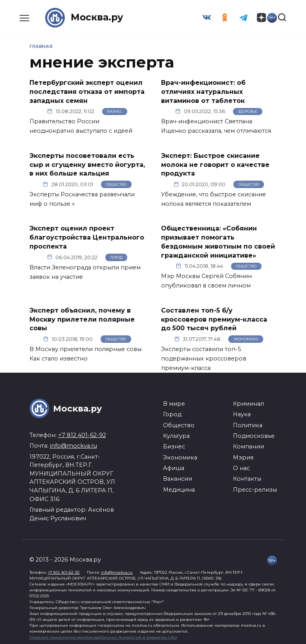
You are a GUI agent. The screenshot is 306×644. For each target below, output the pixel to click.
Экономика (246, 337)
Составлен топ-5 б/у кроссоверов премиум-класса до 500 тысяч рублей (214, 318)
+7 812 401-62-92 (82, 433)
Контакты (247, 477)
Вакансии (178, 477)
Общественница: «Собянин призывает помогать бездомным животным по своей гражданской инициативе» (218, 241)
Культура (176, 434)
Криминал (248, 402)
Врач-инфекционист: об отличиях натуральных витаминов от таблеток (203, 91)
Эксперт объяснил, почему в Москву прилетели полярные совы (82, 318)
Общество (116, 184)
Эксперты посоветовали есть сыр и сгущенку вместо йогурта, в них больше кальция (87, 164)
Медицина (179, 488)
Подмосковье (254, 434)
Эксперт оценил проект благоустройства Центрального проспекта (87, 236)
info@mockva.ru (73, 444)
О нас (241, 466)
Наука (242, 413)
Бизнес (115, 111)
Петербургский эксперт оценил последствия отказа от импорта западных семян (87, 91)
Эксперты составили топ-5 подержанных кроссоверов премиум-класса (204, 357)
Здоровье (247, 111)
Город (116, 256)
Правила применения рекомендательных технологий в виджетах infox (103, 635)
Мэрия (243, 456)
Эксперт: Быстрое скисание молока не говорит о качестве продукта (215, 164)
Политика (248, 423)
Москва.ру (97, 17)
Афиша (174, 466)
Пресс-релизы (255, 488)
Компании (248, 445)
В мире (174, 402)
